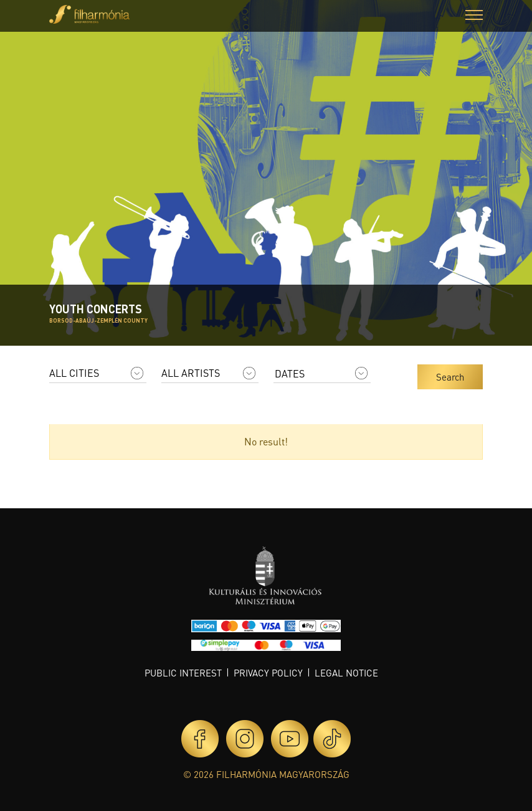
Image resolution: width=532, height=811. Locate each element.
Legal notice (346, 673)
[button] (474, 17)
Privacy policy (268, 673)
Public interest (183, 673)
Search (450, 377)
